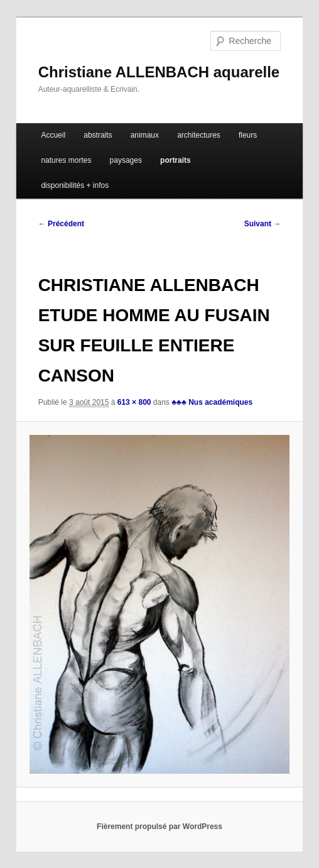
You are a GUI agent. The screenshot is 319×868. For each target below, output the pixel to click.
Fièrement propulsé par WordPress (159, 827)
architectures (199, 135)
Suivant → (263, 224)
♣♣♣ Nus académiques (212, 402)
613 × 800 (134, 402)
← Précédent (61, 224)
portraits (176, 160)
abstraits (98, 135)
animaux (145, 135)
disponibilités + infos (75, 185)
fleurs (248, 135)
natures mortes (66, 160)
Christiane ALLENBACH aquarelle (159, 72)
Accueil (53, 135)
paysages (126, 160)
